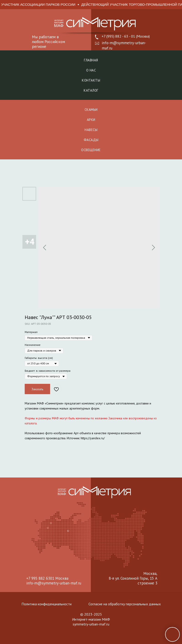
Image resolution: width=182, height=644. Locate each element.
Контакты (91, 80)
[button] (97, 43)
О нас (91, 70)
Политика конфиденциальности (47, 604)
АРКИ (91, 120)
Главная (91, 60)
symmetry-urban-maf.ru (91, 624)
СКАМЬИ (91, 110)
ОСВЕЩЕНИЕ (91, 150)
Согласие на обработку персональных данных (125, 604)
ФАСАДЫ (91, 140)
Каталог (91, 90)
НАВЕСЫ (91, 130)
